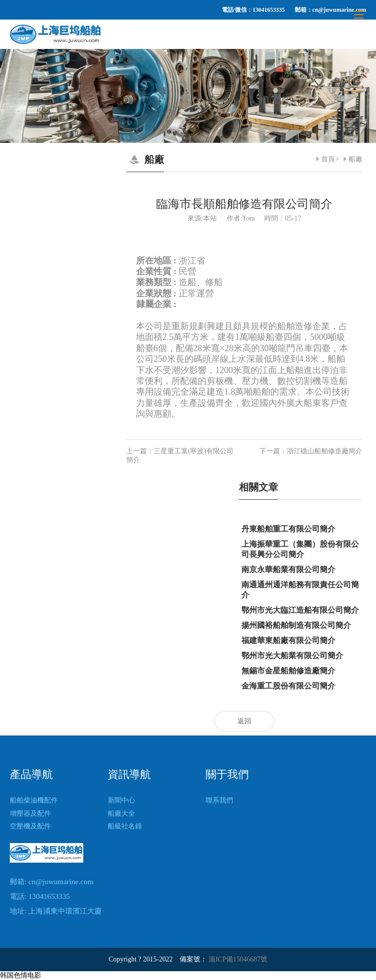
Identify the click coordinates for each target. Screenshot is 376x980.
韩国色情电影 (21, 975)
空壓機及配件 (30, 826)
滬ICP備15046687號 (238, 959)
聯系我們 (219, 800)
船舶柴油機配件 (34, 800)
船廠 (355, 159)
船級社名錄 (125, 826)
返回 (244, 721)
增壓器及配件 (30, 813)
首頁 (328, 159)
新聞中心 (121, 800)
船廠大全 (121, 813)
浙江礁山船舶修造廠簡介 (325, 451)
